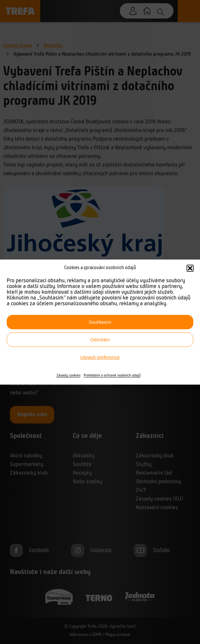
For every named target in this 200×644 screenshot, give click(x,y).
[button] (190, 268)
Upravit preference (100, 357)
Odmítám (100, 340)
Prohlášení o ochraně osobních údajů (112, 376)
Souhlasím (100, 322)
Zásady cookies (69, 376)
